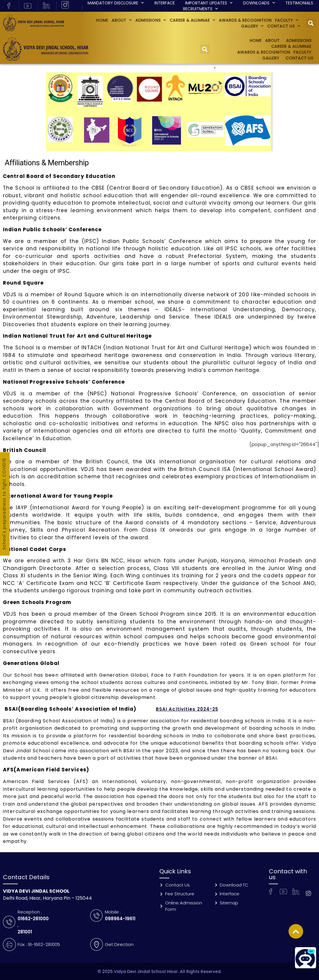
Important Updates (209, 3)
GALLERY (252, 26)
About (122, 20)
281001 (25, 932)
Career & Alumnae (192, 20)
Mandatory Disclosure (116, 3)
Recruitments (201, 9)
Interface (165, 3)
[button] (311, 23)
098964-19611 (120, 919)
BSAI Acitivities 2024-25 (187, 709)
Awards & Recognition (245, 20)
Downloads (259, 3)
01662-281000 (33, 919)
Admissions (151, 20)
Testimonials (299, 3)
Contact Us (284, 26)
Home (102, 20)
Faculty (287, 20)
